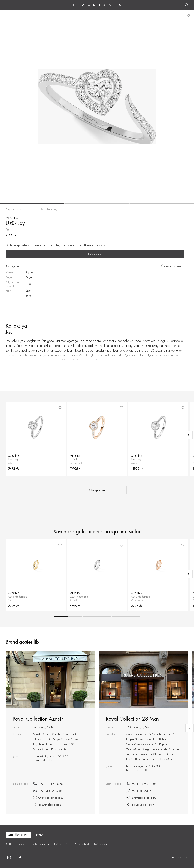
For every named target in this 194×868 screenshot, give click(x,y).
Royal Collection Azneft (38, 719)
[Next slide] (188, 435)
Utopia (74, 734)
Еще (9, 364)
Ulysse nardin (52, 744)
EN (180, 858)
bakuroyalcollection (47, 805)
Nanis (148, 739)
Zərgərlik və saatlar (16, 209)
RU (187, 858)
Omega (65, 739)
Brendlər (23, 844)
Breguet (155, 749)
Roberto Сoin (50, 734)
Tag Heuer (39, 744)
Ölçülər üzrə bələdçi (173, 266)
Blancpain (174, 749)
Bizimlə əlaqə (101, 844)
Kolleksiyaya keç (97, 490)
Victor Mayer (53, 739)
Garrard (150, 744)
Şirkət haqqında (41, 844)
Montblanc (168, 754)
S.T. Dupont (39, 739)
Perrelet (74, 739)
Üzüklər (33, 209)
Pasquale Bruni (159, 734)
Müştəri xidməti (81, 844)
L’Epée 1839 (67, 744)
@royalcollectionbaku (48, 798)
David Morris (59, 749)
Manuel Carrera (42, 749)
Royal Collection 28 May (133, 719)
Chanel (157, 754)
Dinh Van (139, 739)
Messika (45, 209)
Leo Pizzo (64, 734)
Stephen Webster (135, 744)
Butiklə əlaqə (95, 254)
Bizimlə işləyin (61, 844)
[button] (32, 204)
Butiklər (9, 844)
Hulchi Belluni (159, 739)
